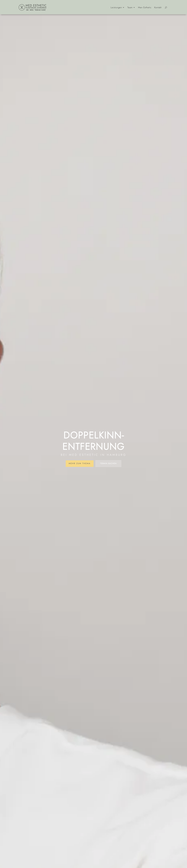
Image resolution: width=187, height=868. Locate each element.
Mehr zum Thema (80, 463)
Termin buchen (108, 463)
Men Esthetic (145, 7)
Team (130, 7)
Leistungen (116, 7)
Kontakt (158, 7)
